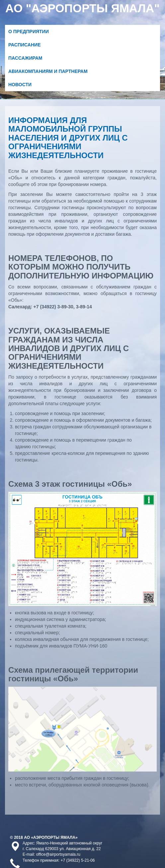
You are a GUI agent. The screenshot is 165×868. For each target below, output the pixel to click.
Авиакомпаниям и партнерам (48, 71)
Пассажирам (25, 58)
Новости (20, 85)
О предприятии (29, 31)
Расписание (25, 45)
